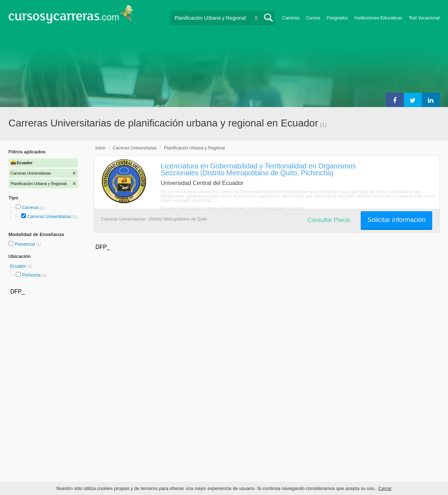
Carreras (291, 18)
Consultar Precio (329, 220)
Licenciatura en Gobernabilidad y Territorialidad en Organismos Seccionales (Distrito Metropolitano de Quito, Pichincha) (258, 169)
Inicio (101, 148)
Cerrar (385, 488)
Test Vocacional (424, 18)
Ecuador (19, 266)
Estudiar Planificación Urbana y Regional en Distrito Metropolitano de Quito (233, 208)
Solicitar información (396, 220)
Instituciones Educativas (378, 18)
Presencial (25, 244)
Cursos (313, 18)
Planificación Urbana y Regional (194, 148)
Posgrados (337, 18)
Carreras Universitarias (49, 217)
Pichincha (31, 275)
